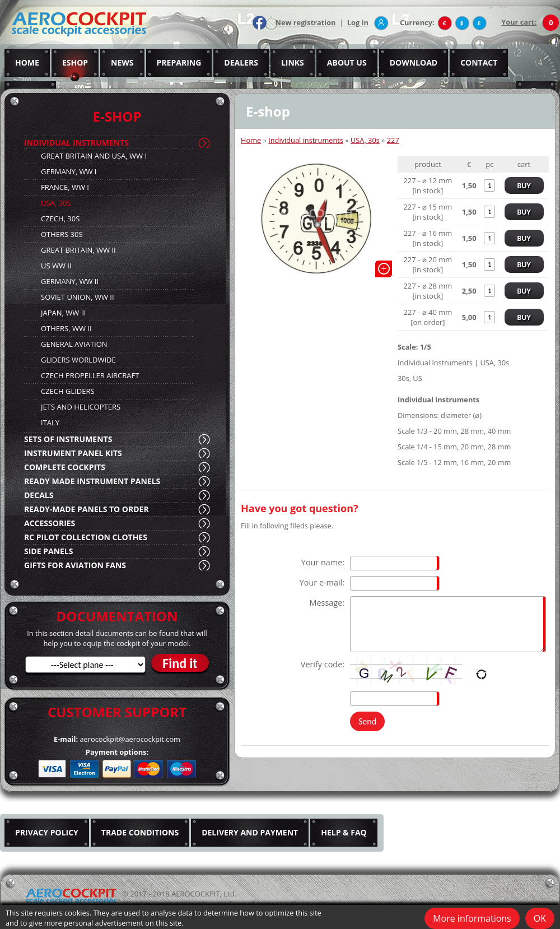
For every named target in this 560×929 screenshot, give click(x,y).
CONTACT (479, 62)
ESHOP (75, 62)
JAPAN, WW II (63, 313)
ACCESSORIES (50, 523)
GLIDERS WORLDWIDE (78, 360)
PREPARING (179, 62)
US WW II (56, 266)
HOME (27, 62)
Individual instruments (306, 140)
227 (393, 140)
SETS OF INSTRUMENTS (68, 439)
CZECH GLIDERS (68, 391)
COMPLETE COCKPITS (65, 467)
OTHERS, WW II (66, 328)
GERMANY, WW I (69, 171)
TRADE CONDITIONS (140, 832)
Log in (358, 22)
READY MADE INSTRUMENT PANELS (92, 481)
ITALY (50, 422)
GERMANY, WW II (70, 281)
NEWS (122, 62)
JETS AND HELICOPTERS (81, 407)
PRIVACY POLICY (47, 832)
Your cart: (519, 22)
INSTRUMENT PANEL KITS (73, 453)
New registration (306, 22)
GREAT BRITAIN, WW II (78, 250)
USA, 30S (56, 203)
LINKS (293, 62)
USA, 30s (365, 140)
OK (540, 918)
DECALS (39, 495)
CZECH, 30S (60, 219)
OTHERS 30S (62, 234)
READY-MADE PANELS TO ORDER (87, 509)
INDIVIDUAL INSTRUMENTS (76, 143)
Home (251, 140)
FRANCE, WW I (65, 187)
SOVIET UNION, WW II (78, 297)
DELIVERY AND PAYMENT (250, 832)
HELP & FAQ (344, 832)
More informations (472, 918)
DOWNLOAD (414, 62)
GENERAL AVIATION (74, 344)
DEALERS (241, 62)
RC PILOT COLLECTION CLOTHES (86, 537)
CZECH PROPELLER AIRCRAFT (90, 375)
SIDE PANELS (48, 551)
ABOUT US (347, 62)
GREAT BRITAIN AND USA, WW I (94, 156)
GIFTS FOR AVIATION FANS (75, 565)
